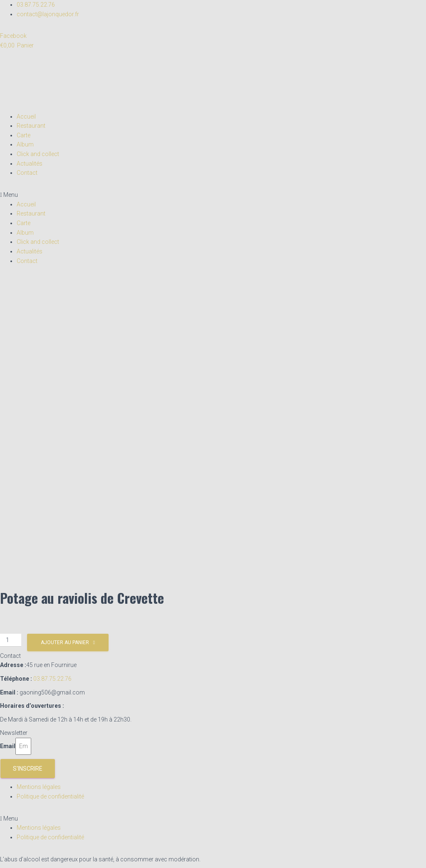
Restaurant (31, 126)
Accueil (26, 117)
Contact (27, 173)
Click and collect (38, 154)
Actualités (30, 164)
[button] (213, 195)
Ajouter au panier (65, 642)
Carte (24, 135)
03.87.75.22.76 (52, 679)
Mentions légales (39, 787)
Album (25, 144)
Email (8, 746)
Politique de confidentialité (50, 796)
